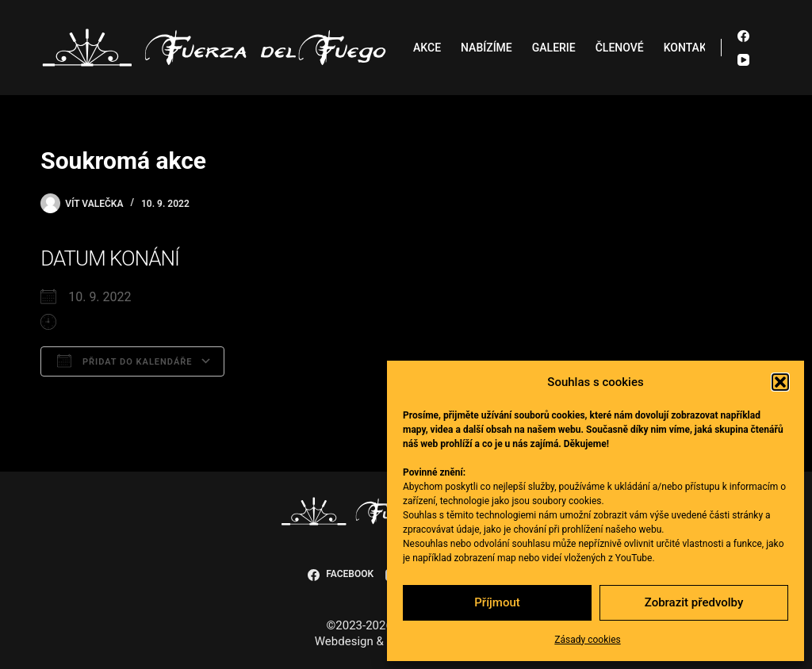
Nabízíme (486, 48)
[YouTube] (743, 60)
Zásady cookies (587, 640)
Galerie (554, 48)
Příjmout (497, 602)
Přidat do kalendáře (124, 361)
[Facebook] (743, 36)
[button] (780, 382)
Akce (427, 48)
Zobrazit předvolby (694, 602)
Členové (620, 48)
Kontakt (689, 48)
